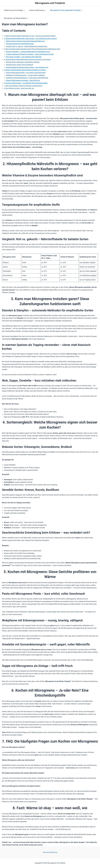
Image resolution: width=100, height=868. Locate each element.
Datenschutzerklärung (50, 852)
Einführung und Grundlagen (14, 10)
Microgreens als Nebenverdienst (16, 18)
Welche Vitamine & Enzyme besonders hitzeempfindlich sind (27, 41)
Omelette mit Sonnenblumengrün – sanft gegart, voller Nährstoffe (29, 78)
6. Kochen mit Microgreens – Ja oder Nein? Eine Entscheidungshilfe (28, 83)
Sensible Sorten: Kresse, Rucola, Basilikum (21, 65)
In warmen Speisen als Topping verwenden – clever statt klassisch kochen (32, 54)
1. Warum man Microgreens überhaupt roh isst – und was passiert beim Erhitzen (32, 36)
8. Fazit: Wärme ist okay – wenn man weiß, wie (20, 88)
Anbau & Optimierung (36, 10)
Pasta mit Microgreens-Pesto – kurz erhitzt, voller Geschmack (28, 73)
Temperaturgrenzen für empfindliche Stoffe (21, 44)
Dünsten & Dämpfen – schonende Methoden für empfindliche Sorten (30, 52)
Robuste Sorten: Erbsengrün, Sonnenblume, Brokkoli (24, 62)
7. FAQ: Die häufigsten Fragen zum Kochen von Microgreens (25, 86)
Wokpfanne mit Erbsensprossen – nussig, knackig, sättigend (27, 75)
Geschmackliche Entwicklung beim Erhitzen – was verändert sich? (29, 67)
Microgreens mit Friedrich (50, 3)
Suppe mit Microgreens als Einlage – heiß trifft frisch (25, 80)
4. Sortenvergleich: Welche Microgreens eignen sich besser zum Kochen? (30, 59)
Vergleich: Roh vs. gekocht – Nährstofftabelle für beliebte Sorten (29, 46)
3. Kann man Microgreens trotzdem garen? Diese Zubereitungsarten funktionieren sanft (35, 49)
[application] (24, 10)
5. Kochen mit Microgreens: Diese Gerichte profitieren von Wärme (27, 70)
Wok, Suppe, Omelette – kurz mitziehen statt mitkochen (25, 57)
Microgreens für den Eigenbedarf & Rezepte (64, 10)
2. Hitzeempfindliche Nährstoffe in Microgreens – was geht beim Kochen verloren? (33, 38)
